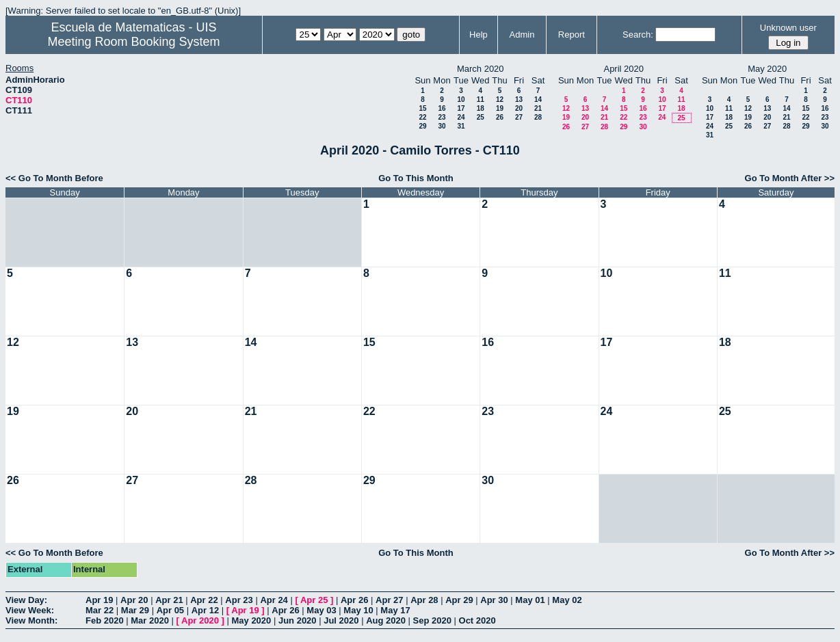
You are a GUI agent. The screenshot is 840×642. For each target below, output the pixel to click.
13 (519, 99)
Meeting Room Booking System (133, 42)
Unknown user (788, 28)
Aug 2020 (386, 620)
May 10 (358, 610)
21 (538, 108)
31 (461, 126)
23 (442, 117)
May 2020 (251, 620)
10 (461, 99)
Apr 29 (459, 600)
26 (500, 117)
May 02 (567, 600)
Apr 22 (204, 600)
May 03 (321, 610)
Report (572, 35)
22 (422, 117)
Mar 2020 (150, 620)
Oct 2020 (477, 620)
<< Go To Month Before (54, 178)
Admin (522, 35)
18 (481, 108)
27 (519, 117)
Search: (638, 35)
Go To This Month (416, 178)
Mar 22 (100, 610)
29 (422, 126)
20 (519, 108)
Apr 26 (354, 600)
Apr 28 (424, 600)
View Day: (26, 600)
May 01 (530, 600)
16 (442, 108)
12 (500, 99)
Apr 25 (314, 600)
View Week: (30, 610)
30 (442, 126)
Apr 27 (389, 600)
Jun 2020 (298, 620)
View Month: (31, 620)
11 (481, 99)
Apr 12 (205, 610)
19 (500, 108)
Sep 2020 (432, 620)
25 (481, 117)
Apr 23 (239, 600)
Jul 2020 (341, 620)
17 (461, 108)
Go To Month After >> (790, 178)
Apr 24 (274, 600)
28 (538, 117)
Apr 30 (494, 600)
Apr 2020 (200, 620)
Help (478, 35)
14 (538, 99)
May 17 (395, 610)
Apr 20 (134, 600)
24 (461, 117)
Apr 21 (169, 600)
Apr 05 (170, 610)
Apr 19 (99, 600)
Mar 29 (135, 610)
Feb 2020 (105, 620)
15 (422, 108)
